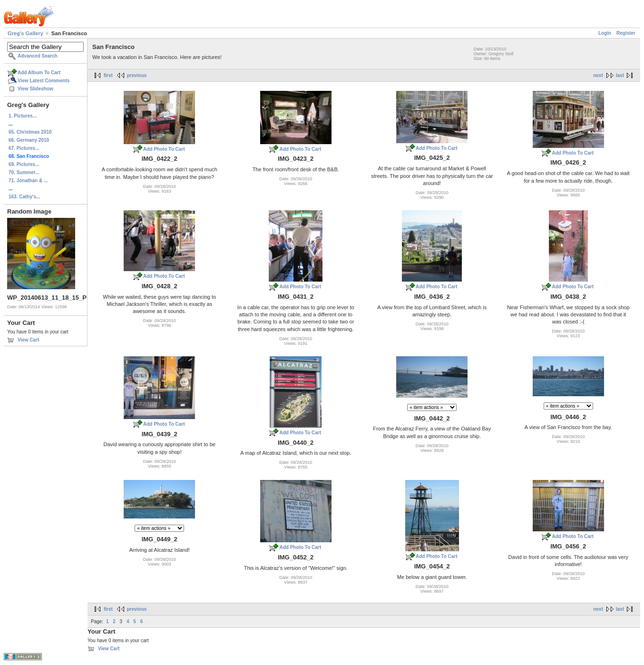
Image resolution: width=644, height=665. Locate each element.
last (620, 75)
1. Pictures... (23, 116)
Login (605, 33)
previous (137, 75)
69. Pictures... (24, 164)
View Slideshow (35, 89)
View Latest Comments (44, 81)
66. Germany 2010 (29, 140)
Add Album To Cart (39, 73)
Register (626, 33)
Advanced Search (38, 56)
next (598, 75)
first (108, 75)
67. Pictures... (24, 148)
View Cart (28, 340)
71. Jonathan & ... (28, 181)
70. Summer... (24, 172)
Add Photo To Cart (164, 149)
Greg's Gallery (25, 33)
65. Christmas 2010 (30, 132)
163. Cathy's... (24, 197)
